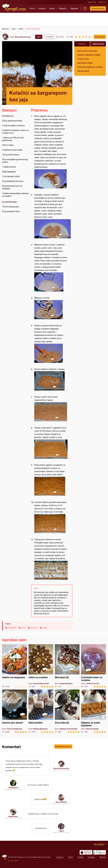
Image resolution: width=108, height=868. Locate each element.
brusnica (34, 628)
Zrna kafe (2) (67, 711)
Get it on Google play (100, 852)
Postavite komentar (63, 746)
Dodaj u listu (100, 37)
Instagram (91, 857)
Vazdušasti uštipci (85, 63)
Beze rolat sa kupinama (87, 51)
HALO (16, 861)
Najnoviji (82, 44)
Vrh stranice (99, 844)
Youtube (80, 857)
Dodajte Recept (98, 8)
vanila (45, 628)
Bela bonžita (41, 711)
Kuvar (32, 8)
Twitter (70, 857)
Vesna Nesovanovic (23, 37)
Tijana (61, 831)
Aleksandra (13, 816)
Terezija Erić (13, 788)
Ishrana (42, 8)
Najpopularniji (98, 44)
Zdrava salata (83, 71)
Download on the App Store (86, 852)
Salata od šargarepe (15, 666)
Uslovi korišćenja (32, 857)
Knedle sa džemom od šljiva (89, 55)
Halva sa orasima (41, 666)
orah (23, 628)
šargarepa (12, 628)
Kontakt (48, 857)
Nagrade (74, 8)
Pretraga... (85, 8)
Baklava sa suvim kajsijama (93, 711)
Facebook (60, 857)
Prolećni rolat (83, 59)
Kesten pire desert (15, 711)
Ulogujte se (102, 2)
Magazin (63, 8)
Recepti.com (14, 8)
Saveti (52, 8)
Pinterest (103, 857)
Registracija (92, 2)
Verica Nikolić (61, 802)
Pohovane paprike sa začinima (90, 67)
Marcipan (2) (67, 666)
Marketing (42, 857)
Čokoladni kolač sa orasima (93, 666)
